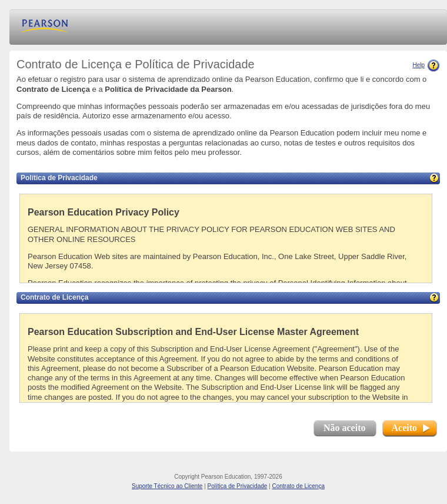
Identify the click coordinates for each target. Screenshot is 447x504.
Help (426, 65)
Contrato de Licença (298, 486)
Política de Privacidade (238, 486)
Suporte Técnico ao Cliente (167, 486)
